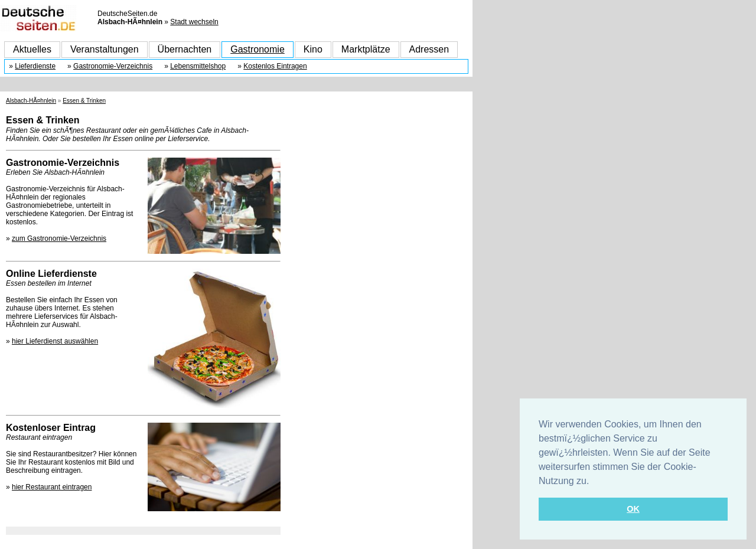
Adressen (429, 49)
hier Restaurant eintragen (52, 487)
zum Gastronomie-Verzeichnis (59, 238)
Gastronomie (258, 49)
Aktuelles (32, 49)
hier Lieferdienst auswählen (55, 341)
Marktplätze (366, 49)
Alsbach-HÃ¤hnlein (31, 101)
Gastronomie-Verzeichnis (113, 66)
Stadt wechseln (194, 22)
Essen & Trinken (84, 101)
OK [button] (633, 509)
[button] (594, 482)
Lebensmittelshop (198, 66)
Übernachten (185, 49)
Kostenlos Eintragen (275, 66)
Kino (313, 49)
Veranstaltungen (105, 49)
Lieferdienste (35, 66)
